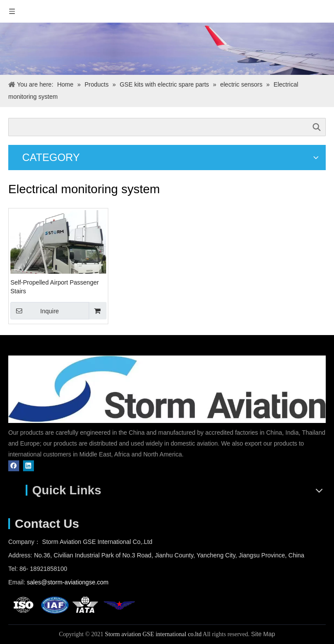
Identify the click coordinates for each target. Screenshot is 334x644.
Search (317, 127)
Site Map (263, 634)
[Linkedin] (28, 466)
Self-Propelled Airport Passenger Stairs (55, 287)
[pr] (167, 49)
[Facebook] (14, 466)
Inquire (35, 311)
